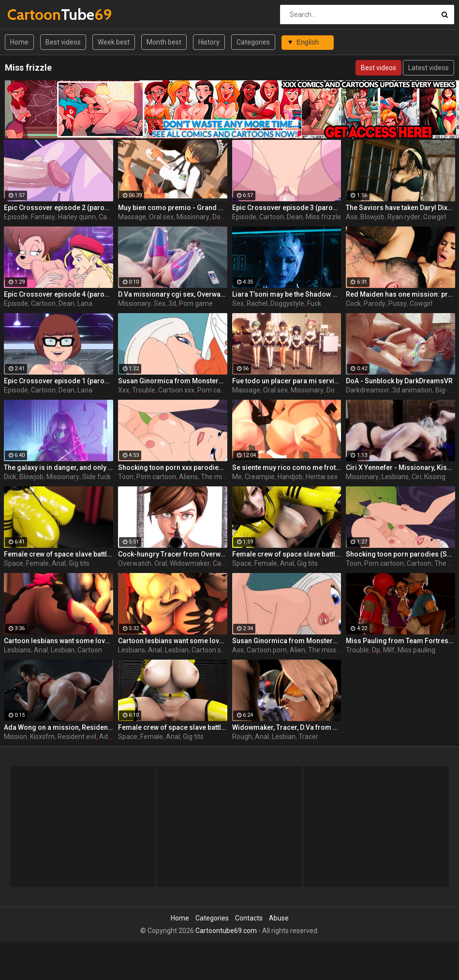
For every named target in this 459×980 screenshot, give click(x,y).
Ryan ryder (404, 217)
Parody (375, 303)
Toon (126, 477)
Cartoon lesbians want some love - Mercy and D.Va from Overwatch (59, 641)
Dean (295, 217)
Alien (297, 650)
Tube (33, 14)
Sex (160, 303)
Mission (15, 737)
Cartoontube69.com (226, 931)
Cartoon (272, 217)
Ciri (416, 477)
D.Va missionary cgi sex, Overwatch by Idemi (173, 294)
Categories (253, 42)
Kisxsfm (42, 737)
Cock (353, 303)
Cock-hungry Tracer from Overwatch (173, 554)
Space (14, 563)
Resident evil (77, 737)
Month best (164, 42)
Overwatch (135, 563)
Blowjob (372, 217)
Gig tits (79, 563)
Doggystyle (287, 303)
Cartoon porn (267, 650)
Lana (85, 303)
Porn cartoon (217, 390)
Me (237, 477)
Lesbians (395, 477)
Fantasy (43, 217)
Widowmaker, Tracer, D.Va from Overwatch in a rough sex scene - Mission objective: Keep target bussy (287, 727)
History (209, 42)
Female (37, 563)
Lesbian (63, 650)
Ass (352, 217)
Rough (242, 737)
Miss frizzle (323, 217)
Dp (376, 650)
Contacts (249, 918)
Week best (114, 42)
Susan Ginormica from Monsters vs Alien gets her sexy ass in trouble (287, 641)
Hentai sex (322, 477)
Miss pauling (416, 650)
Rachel (257, 303)
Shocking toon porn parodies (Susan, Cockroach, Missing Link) (400, 554)
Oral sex (161, 217)
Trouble (144, 390)
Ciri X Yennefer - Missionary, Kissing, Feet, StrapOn (400, 467)
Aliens (188, 477)
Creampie (260, 477)
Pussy (398, 303)
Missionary (193, 217)
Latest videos (429, 68)
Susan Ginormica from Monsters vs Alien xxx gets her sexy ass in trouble (173, 381)
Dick (10, 477)
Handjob (290, 477)
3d (172, 303)
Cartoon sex (210, 650)
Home (19, 42)
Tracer (308, 737)
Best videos (63, 42)
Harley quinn (77, 217)
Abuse (279, 918)
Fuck (314, 303)
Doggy (222, 217)
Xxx (124, 390)
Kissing (435, 477)
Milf (389, 650)
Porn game (196, 303)
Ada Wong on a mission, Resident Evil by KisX (59, 727)
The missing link (225, 477)
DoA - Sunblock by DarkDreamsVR (399, 381)
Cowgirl (435, 217)
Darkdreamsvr (368, 390)
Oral (161, 563)
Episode (16, 217)
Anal (59, 563)
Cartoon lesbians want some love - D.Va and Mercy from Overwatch (173, 641)
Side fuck (96, 477)
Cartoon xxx (176, 390)
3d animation (412, 390)
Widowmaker (190, 563)
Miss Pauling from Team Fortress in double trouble (400, 641)
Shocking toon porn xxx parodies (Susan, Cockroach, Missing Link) (173, 467)
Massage (132, 217)
